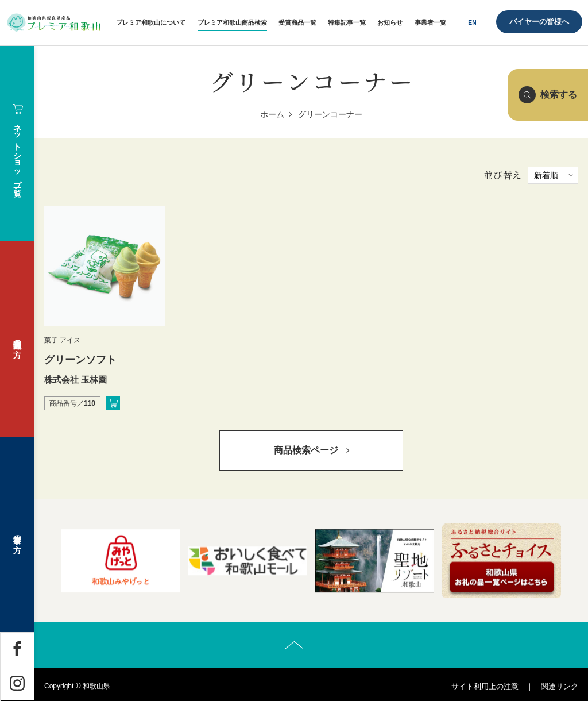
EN (472, 23)
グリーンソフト (80, 360)
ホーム (272, 114)
